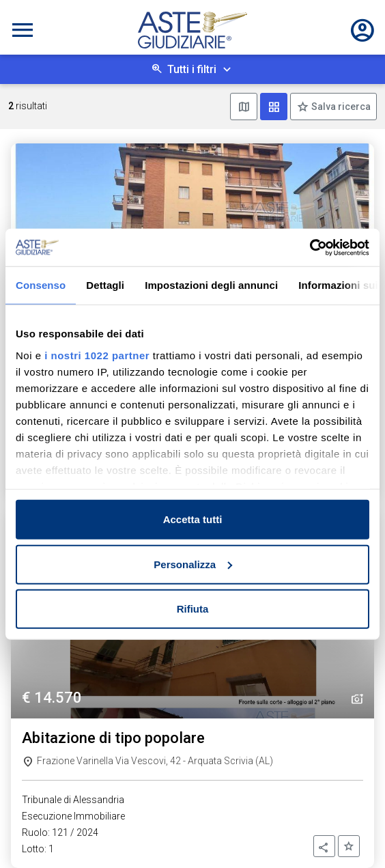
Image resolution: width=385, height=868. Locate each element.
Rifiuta (193, 609)
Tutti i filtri (192, 69)
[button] (324, 846)
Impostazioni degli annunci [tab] (211, 285)
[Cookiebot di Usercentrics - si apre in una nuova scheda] (310, 247)
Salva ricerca (340, 107)
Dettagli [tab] (105, 285)
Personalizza (193, 564)
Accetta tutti (193, 519)
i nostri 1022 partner (97, 355)
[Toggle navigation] (23, 30)
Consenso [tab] (41, 285)
